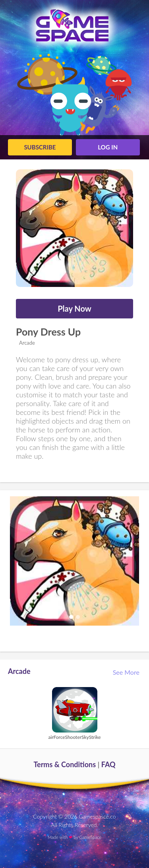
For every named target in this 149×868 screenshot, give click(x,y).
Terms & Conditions (65, 764)
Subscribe (40, 147)
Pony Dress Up (48, 332)
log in (108, 147)
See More (127, 672)
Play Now (74, 308)
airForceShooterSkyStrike (74, 737)
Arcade (26, 343)
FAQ (108, 764)
